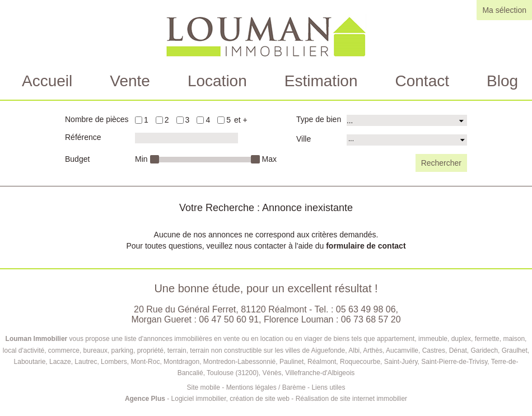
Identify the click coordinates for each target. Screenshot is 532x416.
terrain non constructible (226, 350)
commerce (64, 350)
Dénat (458, 350)
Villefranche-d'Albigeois (320, 373)
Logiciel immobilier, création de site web (230, 399)
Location (217, 81)
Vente (130, 81)
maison (514, 339)
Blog (502, 81)
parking (122, 350)
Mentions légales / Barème (266, 387)
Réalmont (322, 362)
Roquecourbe (360, 362)
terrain (177, 350)
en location (267, 339)
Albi (354, 350)
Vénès (272, 373)
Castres (434, 350)
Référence (83, 137)
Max (269, 159)
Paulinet (291, 362)
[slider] (154, 159)
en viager (308, 339)
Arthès (373, 350)
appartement (396, 339)
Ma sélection (504, 10)
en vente (227, 339)
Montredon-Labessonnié (239, 362)
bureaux (95, 350)
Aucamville (402, 350)
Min (141, 159)
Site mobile (204, 387)
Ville (304, 139)
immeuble (433, 339)
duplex (461, 339)
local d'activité (24, 350)
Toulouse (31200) (233, 373)
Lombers (114, 362)
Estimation (321, 81)
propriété (150, 350)
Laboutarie (30, 362)
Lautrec (86, 362)
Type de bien (319, 119)
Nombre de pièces (97, 119)
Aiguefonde (328, 350)
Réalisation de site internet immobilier (351, 399)
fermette (487, 339)
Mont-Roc (145, 362)
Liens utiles (328, 387)
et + (241, 120)
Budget (77, 159)
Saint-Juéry (401, 362)
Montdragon (181, 362)
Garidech (484, 350)
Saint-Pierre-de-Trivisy (454, 362)
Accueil (47, 81)
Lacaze (60, 362)
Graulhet (515, 350)
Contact (423, 81)
